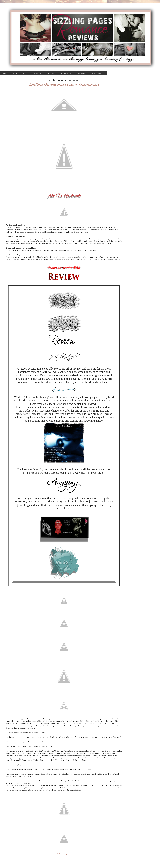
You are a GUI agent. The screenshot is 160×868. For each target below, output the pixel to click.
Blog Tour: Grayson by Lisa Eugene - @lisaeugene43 (64, 85)
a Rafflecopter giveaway (64, 854)
